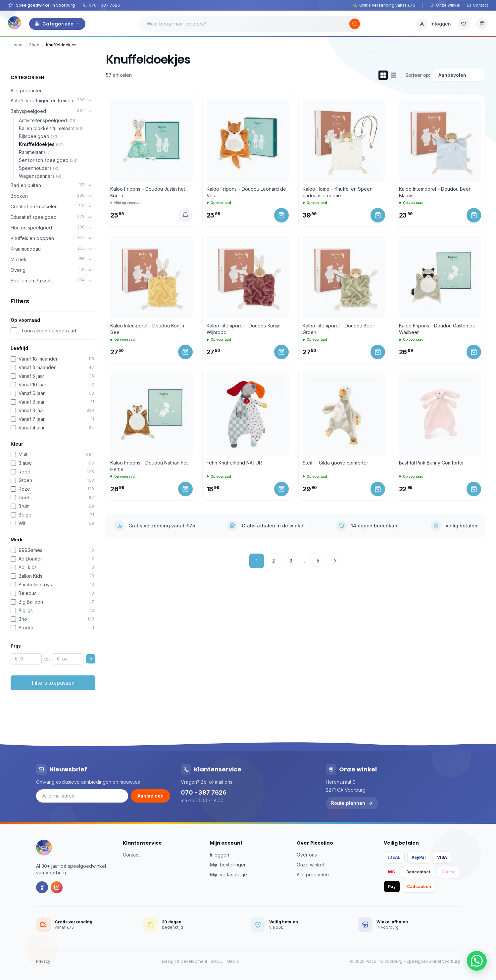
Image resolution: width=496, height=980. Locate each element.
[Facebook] (42, 887)
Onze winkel (445, 5)
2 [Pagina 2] (274, 561)
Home (17, 45)
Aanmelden (150, 796)
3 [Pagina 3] (291, 561)
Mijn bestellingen (228, 865)
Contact (477, 5)
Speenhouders (39, 168)
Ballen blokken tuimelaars (51, 128)
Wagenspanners (40, 176)
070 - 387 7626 (101, 5)
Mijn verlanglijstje (228, 875)
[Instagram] (57, 887)
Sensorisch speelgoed (48, 160)
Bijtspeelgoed (39, 136)
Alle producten (27, 91)
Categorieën (57, 24)
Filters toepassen (53, 683)
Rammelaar (35, 152)
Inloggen (220, 855)
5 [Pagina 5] (318, 561)
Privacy (43, 961)
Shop (34, 45)
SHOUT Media (225, 961)
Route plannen (352, 803)
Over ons (307, 855)
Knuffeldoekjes (41, 144)
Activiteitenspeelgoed (47, 120)
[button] (477, 961)
